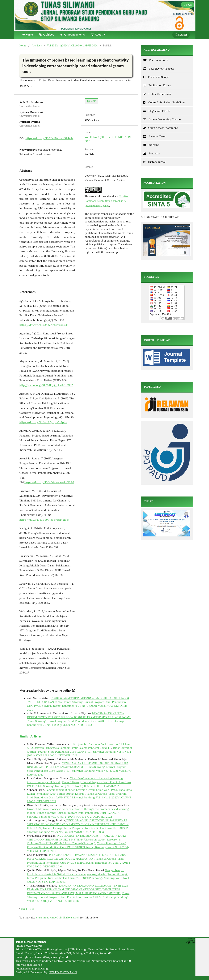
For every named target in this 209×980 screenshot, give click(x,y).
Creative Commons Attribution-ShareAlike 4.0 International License (107, 201)
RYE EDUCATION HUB (63, 972)
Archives (47, 35)
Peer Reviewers (156, 60)
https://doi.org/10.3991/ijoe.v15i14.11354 (44, 520)
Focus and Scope (156, 77)
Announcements (73, 35)
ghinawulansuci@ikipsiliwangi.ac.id (46, 957)
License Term (154, 136)
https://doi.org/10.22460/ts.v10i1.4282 (50, 138)
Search (181, 35)
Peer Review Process (159, 69)
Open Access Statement (160, 128)
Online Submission (157, 94)
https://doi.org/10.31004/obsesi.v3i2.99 (49, 482)
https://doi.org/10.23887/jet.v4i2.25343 (44, 325)
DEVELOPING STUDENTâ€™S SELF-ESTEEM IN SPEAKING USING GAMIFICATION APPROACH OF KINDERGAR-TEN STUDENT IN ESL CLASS (78, 824)
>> (33, 909)
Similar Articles (31, 736)
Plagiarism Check (157, 111)
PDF (93, 101)
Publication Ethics (157, 85)
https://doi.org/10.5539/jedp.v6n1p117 (43, 422)
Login (188, 5)
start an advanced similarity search (58, 918)
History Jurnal (154, 162)
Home (28, 35)
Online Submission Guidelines (164, 102)
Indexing (151, 145)
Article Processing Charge (162, 119)
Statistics (152, 153)
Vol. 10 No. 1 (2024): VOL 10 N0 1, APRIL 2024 (72, 46)
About (97, 35)
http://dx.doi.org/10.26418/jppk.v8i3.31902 (46, 385)
